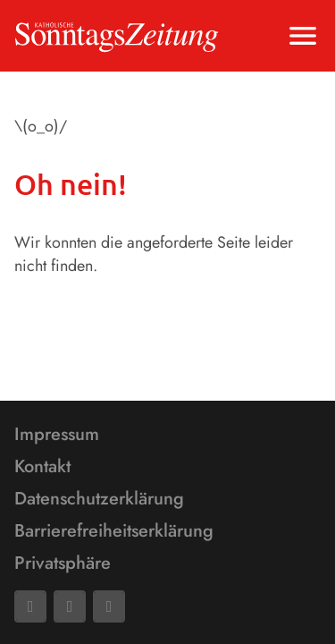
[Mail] (70, 606)
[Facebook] (30, 606)
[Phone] (109, 606)
